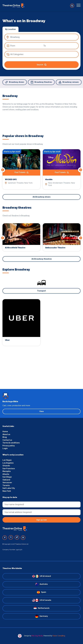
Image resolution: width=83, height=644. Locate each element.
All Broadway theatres (42, 259)
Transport (41, 291)
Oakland (6, 480)
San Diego (7, 477)
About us (6, 434)
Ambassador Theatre (55, 248)
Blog (5, 437)
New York (7, 491)
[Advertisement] (41, 371)
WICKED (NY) (11, 180)
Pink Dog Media (37, 636)
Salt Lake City (9, 488)
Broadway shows (15, 82)
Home (5, 432)
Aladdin (49, 180)
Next (80, 170)
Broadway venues (69, 82)
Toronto (6, 485)
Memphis (7, 471)
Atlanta (6, 474)
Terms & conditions (11, 443)
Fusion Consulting (59, 636)
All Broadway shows (41, 197)
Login (5, 448)
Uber (7, 340)
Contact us (7, 440)
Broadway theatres (41, 82)
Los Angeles (8, 463)
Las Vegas (7, 460)
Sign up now (41, 520)
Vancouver (7, 483)
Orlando (6, 466)
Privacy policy (9, 446)
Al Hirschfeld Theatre (15, 248)
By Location (10, 29)
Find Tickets (21, 173)
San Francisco (9, 469)
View (42, 411)
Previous (2, 170)
